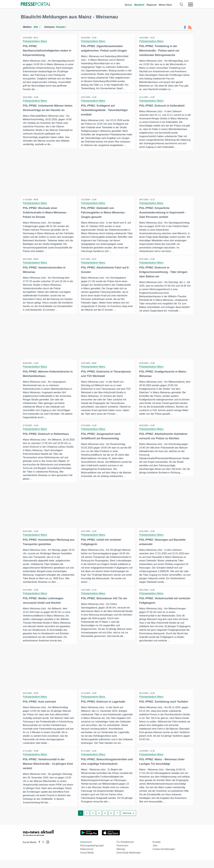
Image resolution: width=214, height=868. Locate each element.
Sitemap (121, 857)
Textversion (122, 854)
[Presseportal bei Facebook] (38, 850)
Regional (152, 5)
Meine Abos (165, 5)
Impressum (86, 850)
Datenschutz (87, 857)
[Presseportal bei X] (42, 850)
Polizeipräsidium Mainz (35, 41)
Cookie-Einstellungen (164, 857)
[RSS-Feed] (190, 27)
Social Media (87, 861)
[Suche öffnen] (182, 4)
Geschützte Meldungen (129, 861)
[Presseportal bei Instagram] (47, 850)
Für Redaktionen (125, 850)
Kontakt (156, 850)
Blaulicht (139, 5)
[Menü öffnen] (191, 4)
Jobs (155, 854)
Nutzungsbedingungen (92, 854)
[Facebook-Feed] (185, 27)
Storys (128, 5)
